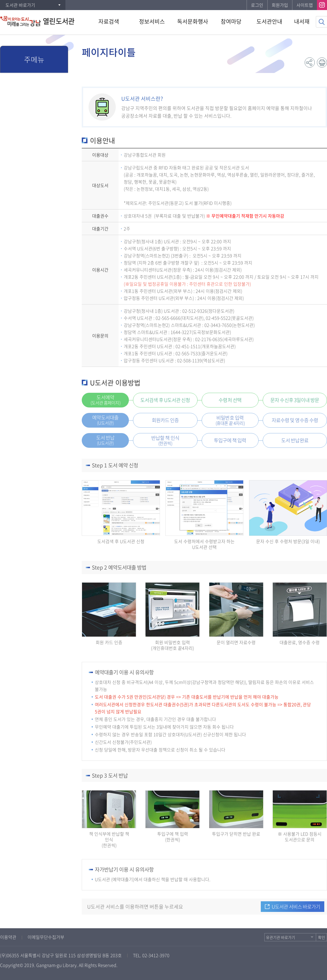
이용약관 (8, 937)
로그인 (257, 5)
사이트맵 (305, 5)
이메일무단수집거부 (46, 937)
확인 (322, 937)
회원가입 (280, 5)
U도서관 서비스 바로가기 (296, 907)
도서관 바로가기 (20, 5)
